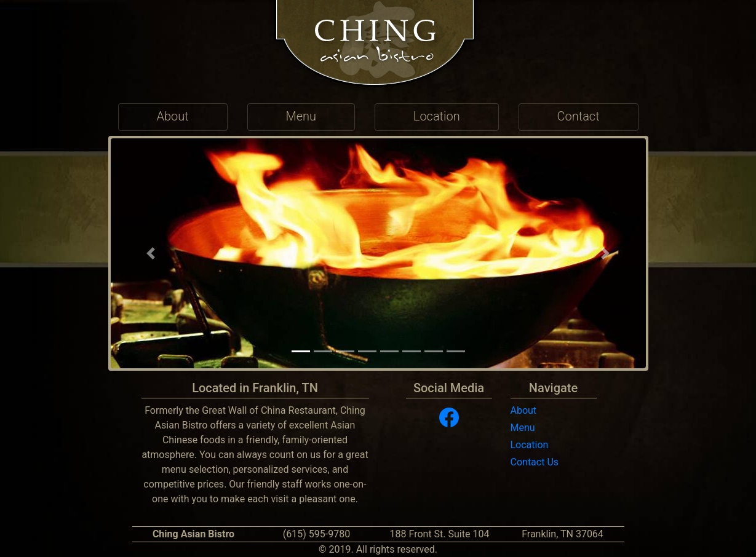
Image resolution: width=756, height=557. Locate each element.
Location (530, 445)
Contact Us (535, 462)
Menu (523, 428)
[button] (151, 253)
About (524, 410)
